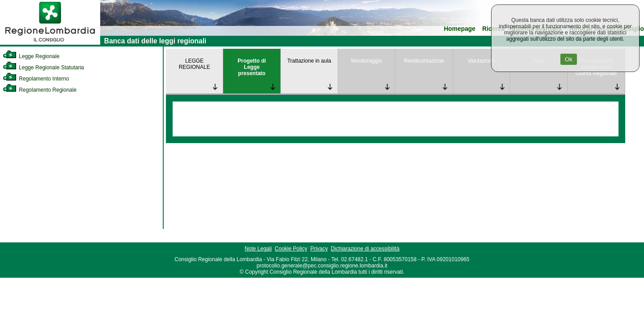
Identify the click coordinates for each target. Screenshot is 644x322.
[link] (50, 43)
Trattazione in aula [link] (309, 61)
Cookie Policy (291, 249)
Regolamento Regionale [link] (40, 90)
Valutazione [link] (481, 61)
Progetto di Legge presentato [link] (252, 67)
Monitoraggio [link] (366, 61)
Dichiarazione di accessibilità (365, 249)
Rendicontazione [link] (424, 61)
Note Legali (258, 249)
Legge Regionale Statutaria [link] (43, 68)
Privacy (319, 249)
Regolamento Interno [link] (36, 79)
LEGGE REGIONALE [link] (195, 64)
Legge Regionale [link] (31, 56)
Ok (569, 59)
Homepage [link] (460, 29)
